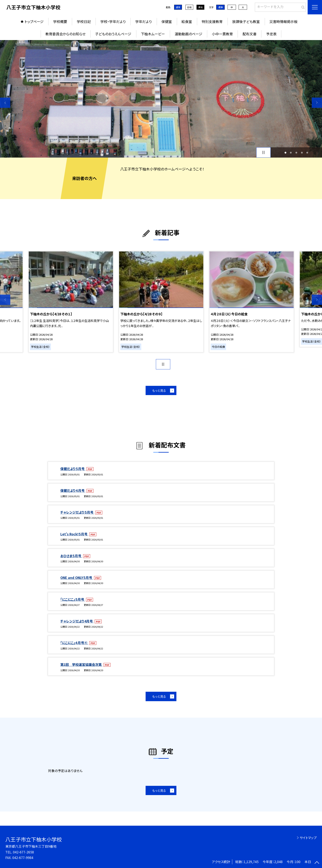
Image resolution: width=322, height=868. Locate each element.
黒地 (200, 7)
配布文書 (250, 34)
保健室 (167, 21)
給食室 (187, 21)
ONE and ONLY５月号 (77, 578)
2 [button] (291, 153)
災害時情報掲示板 (283, 21)
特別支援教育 (212, 21)
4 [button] (302, 153)
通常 (178, 7)
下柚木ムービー (153, 34)
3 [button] (296, 153)
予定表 (271, 34)
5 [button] (307, 153)
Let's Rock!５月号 (74, 534)
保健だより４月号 (73, 490)
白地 (189, 7)
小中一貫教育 (222, 34)
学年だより (144, 21)
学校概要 (60, 21)
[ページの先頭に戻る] (317, 863)
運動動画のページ (189, 34)
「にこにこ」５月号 (73, 599)
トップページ (34, 21)
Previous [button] (5, 103)
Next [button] (317, 103)
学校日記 (84, 21)
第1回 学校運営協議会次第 (81, 664)
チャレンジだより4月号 (77, 621)
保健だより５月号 (73, 469)
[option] (161, 99)
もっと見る (159, 390)
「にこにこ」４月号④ (74, 643)
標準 (221, 7)
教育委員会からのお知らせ (65, 34)
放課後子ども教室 (246, 21)
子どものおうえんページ (113, 34)
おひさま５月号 (71, 556)
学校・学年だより (113, 21)
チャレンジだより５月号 (77, 512)
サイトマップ (308, 838)
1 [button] (285, 153)
